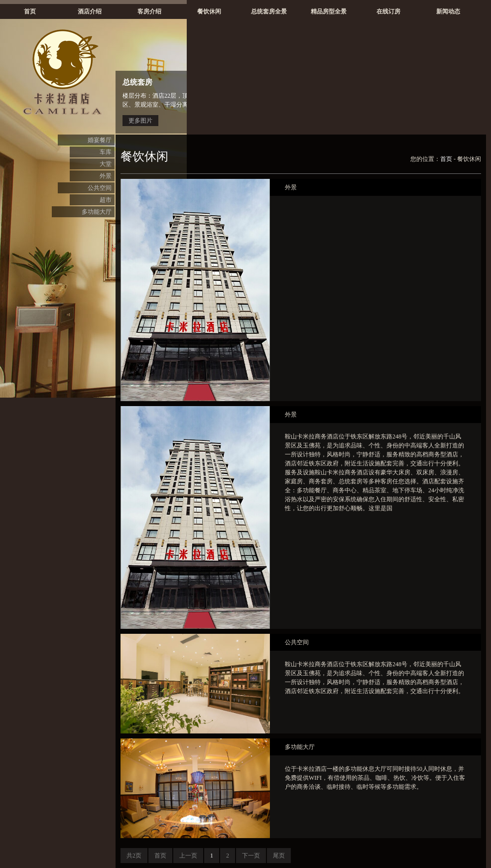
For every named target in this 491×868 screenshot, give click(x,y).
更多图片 (140, 121)
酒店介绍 (90, 11)
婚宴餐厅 (100, 140)
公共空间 (100, 188)
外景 (106, 176)
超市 (106, 200)
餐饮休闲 (209, 11)
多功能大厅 (97, 212)
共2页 (134, 856)
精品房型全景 (329, 11)
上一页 (188, 856)
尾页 (279, 856)
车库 (106, 152)
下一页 (251, 856)
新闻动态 (448, 11)
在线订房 (388, 11)
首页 (30, 11)
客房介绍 (149, 11)
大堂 (106, 164)
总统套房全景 (269, 11)
